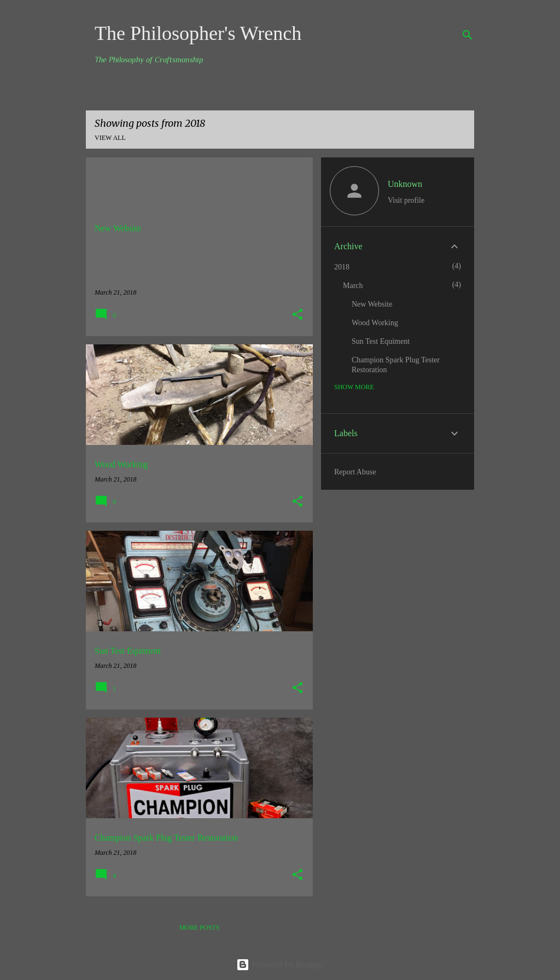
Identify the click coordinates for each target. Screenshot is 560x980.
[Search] (468, 35)
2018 (342, 267)
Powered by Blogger (280, 964)
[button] (297, 315)
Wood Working (375, 323)
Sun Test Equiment (381, 341)
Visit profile (406, 200)
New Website (372, 304)
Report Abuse (355, 472)
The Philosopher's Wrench (198, 33)
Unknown (405, 184)
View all (110, 138)
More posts (200, 928)
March (353, 286)
